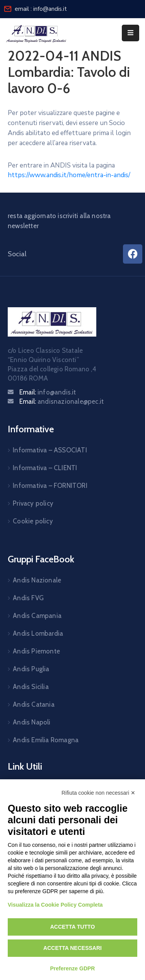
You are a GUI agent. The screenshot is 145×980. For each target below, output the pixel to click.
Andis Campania (37, 616)
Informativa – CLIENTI (45, 468)
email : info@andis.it (41, 9)
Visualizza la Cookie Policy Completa (55, 905)
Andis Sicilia (31, 687)
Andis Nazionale (37, 580)
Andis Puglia (31, 669)
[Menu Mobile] (130, 33)
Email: (48, 392)
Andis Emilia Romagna (46, 740)
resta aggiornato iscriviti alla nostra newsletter (59, 221)
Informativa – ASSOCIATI (50, 450)
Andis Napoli (32, 722)
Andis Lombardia (38, 633)
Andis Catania (34, 704)
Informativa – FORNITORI (50, 486)
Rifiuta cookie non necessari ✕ (98, 793)
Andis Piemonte (36, 651)
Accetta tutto (73, 927)
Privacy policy (33, 503)
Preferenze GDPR (73, 968)
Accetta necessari (72, 948)
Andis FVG (28, 598)
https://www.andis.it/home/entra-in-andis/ (69, 175)
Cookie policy (33, 521)
